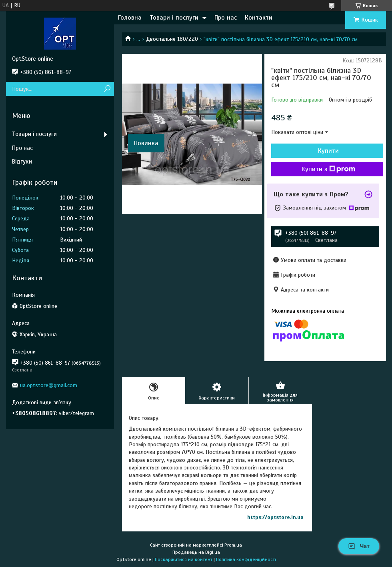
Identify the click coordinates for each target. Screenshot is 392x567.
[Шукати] (107, 89)
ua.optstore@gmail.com (49, 385)
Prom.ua (233, 545)
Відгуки (22, 162)
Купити (328, 151)
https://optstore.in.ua (275, 517)
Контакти (259, 18)
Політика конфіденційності (246, 559)
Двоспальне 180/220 (172, 39)
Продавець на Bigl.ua (196, 552)
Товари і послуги (174, 18)
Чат (359, 546)
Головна (130, 18)
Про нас (226, 18)
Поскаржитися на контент (184, 559)
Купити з (328, 169)
